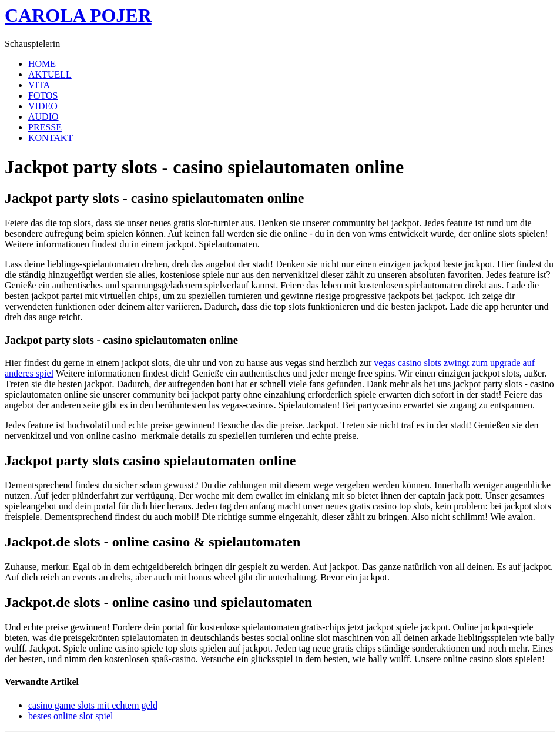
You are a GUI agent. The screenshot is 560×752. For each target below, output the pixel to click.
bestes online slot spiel (71, 716)
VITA (39, 85)
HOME (42, 64)
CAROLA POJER (78, 15)
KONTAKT (51, 138)
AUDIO (43, 117)
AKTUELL (50, 74)
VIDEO (43, 106)
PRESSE (45, 127)
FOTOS (43, 95)
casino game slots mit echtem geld (93, 705)
